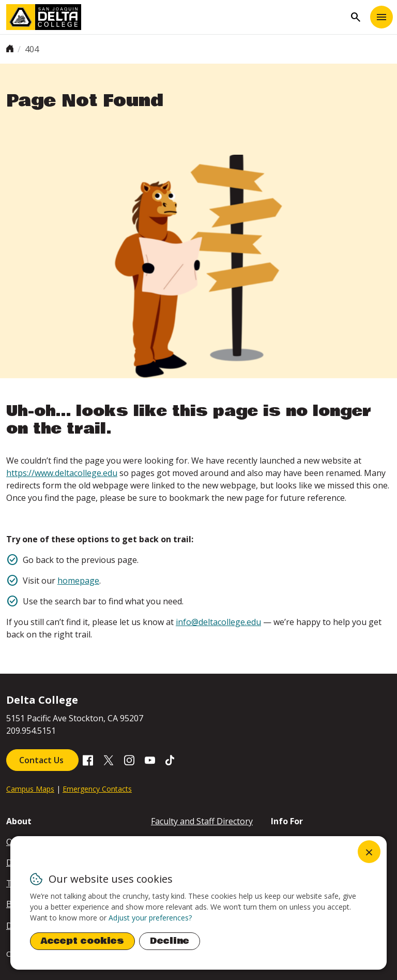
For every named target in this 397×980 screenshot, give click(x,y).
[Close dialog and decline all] (369, 852)
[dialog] (198, 903)
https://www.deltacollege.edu (62, 473)
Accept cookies (82, 941)
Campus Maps (30, 789)
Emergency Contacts (97, 789)
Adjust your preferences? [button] (150, 918)
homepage (78, 581)
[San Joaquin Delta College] (176, 17)
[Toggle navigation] (381, 17)
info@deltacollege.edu (218, 622)
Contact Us (42, 760)
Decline (170, 941)
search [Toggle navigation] (356, 17)
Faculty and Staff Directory (202, 821)
